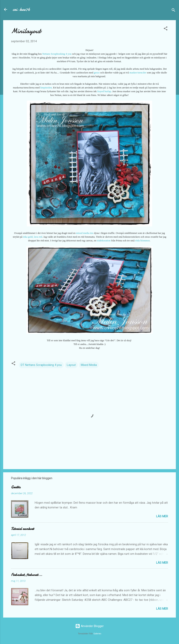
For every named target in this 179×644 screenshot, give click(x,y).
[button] (166, 29)
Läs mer (162, 516)
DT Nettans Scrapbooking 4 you (41, 365)
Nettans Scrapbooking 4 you (57, 54)
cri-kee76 (21, 9)
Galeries (97, 634)
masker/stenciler (138, 73)
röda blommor (142, 240)
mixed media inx (85, 233)
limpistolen (46, 88)
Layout (71, 365)
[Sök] (173, 11)
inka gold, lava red (33, 237)
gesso (97, 73)
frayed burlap (104, 91)
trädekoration (104, 240)
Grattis (16, 487)
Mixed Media (89, 365)
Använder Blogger (89, 626)
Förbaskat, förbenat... (27, 575)
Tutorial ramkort (22, 529)
